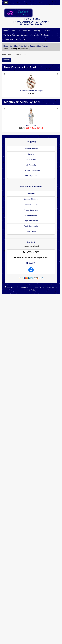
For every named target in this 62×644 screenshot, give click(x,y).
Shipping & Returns (31, 199)
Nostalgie (45, 35)
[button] (8, 84)
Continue (6, 60)
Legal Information (31, 221)
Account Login (31, 215)
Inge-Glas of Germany (32, 31)
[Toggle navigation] (6, 3)
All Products (31, 165)
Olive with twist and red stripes (31, 91)
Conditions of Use (31, 205)
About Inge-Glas (31, 176)
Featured (34, 35)
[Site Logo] (31, 13)
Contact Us (21, 39)
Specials (31, 154)
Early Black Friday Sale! (19, 46)
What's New (31, 160)
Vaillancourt (8, 39)
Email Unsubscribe (31, 226)
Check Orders (31, 232)
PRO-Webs (31, 290)
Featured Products (31, 149)
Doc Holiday (31, 125)
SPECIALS (16, 31)
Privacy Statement (31, 210)
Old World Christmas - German (15, 35)
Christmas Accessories (31, 170)
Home (6, 31)
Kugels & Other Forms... (39, 46)
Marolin (47, 31)
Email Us (31, 263)
